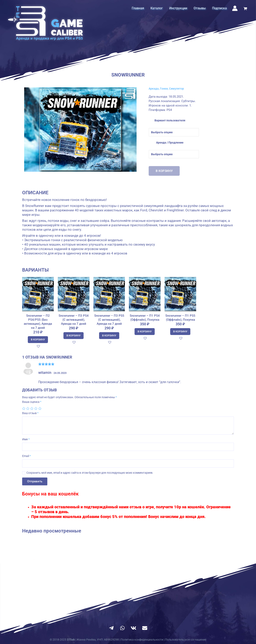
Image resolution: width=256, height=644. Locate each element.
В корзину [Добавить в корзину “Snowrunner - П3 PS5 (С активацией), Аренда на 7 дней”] (109, 335)
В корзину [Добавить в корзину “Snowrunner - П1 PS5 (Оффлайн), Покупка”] (180, 331)
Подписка (219, 8)
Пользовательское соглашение (186, 640)
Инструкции (178, 8)
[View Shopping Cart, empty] (245, 9)
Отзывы (200, 8)
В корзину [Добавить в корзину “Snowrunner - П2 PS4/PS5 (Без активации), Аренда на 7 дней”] (38, 340)
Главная (138, 8)
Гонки (164, 89)
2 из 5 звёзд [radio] (28, 408)
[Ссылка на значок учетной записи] (235, 8)
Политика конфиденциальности (142, 640)
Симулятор (176, 89)
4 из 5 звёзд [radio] (36, 408)
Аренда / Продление (170, 143)
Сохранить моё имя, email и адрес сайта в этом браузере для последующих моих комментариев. (90, 473)
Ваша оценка (32, 402)
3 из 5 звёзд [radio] (32, 408)
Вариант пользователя (170, 120)
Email (26, 456)
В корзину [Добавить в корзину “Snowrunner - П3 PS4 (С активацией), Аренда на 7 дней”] (74, 335)
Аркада (154, 89)
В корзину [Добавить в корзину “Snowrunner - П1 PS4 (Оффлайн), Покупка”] (145, 331)
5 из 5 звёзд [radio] (40, 408)
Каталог (157, 8)
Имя (26, 439)
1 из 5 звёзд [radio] (24, 408)
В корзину (164, 171)
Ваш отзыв (30, 413)
